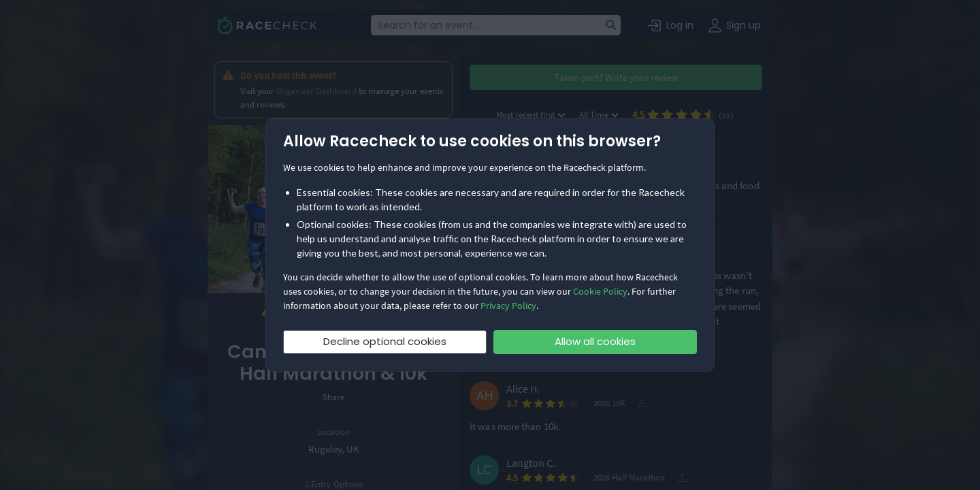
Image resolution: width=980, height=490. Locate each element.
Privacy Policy (508, 306)
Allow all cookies (595, 341)
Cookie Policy (600, 291)
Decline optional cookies (385, 341)
